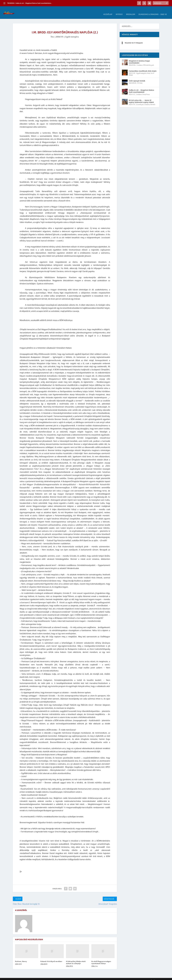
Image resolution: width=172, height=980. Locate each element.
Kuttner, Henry (21, 958)
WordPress (45, 977)
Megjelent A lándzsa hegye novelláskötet (139, 58)
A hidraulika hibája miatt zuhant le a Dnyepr (76, 959)
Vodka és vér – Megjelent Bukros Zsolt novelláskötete (141, 88)
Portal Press (146, 91)
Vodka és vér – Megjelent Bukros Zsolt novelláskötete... (34, 3)
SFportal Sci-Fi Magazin (134, 39)
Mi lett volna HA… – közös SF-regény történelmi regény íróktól (141, 98)
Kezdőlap (108, 11)
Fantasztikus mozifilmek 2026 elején (143, 68)
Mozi (149, 70)
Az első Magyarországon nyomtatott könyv (101, 959)
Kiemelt (153, 101)
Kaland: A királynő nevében (51, 958)
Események (140, 101)
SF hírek (140, 80)
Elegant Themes (25, 977)
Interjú (119, 11)
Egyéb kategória (72, 33)
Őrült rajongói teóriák (137, 77)
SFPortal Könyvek (148, 62)
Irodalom (131, 11)
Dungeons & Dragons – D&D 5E (153, 11)
